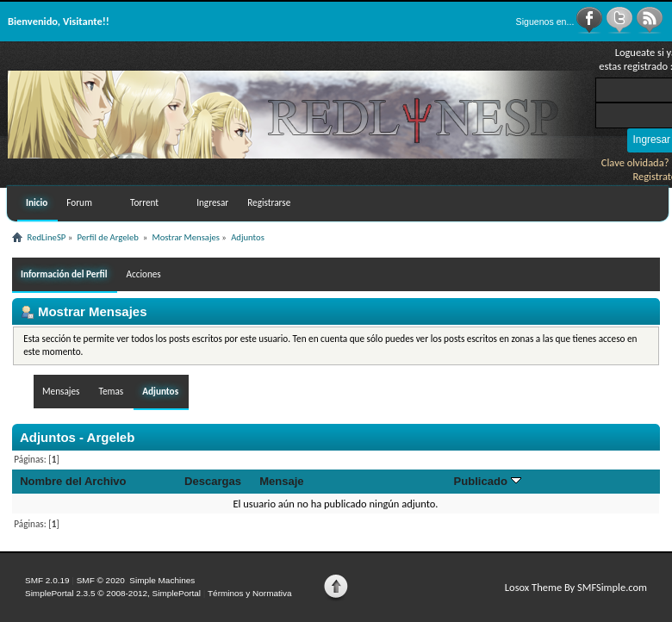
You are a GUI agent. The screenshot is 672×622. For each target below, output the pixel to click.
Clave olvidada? (635, 162)
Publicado (488, 481)
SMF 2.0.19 (47, 580)
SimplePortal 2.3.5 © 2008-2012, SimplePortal (113, 593)
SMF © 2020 (101, 580)
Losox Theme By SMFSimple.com (576, 587)
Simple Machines (162, 580)
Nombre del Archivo (73, 481)
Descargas (213, 481)
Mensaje (281, 481)
